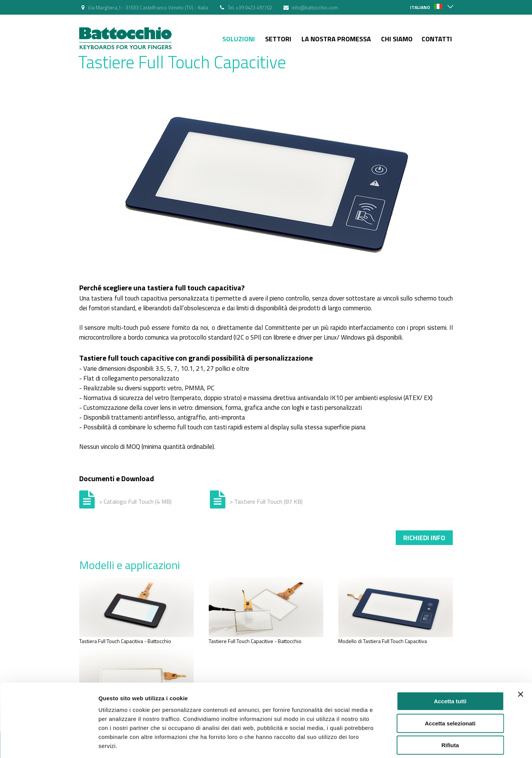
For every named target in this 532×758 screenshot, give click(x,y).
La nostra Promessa (336, 39)
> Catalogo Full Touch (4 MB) (135, 501)
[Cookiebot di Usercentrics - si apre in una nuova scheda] (49, 743)
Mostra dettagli (395, 743)
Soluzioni (239, 39)
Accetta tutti (450, 666)
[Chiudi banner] (520, 659)
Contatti (437, 39)
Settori (278, 39)
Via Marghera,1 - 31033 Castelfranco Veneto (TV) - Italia (148, 8)
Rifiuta (450, 710)
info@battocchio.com (315, 8)
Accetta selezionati (450, 688)
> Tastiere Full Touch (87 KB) (266, 501)
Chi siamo (397, 39)
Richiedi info (424, 538)
